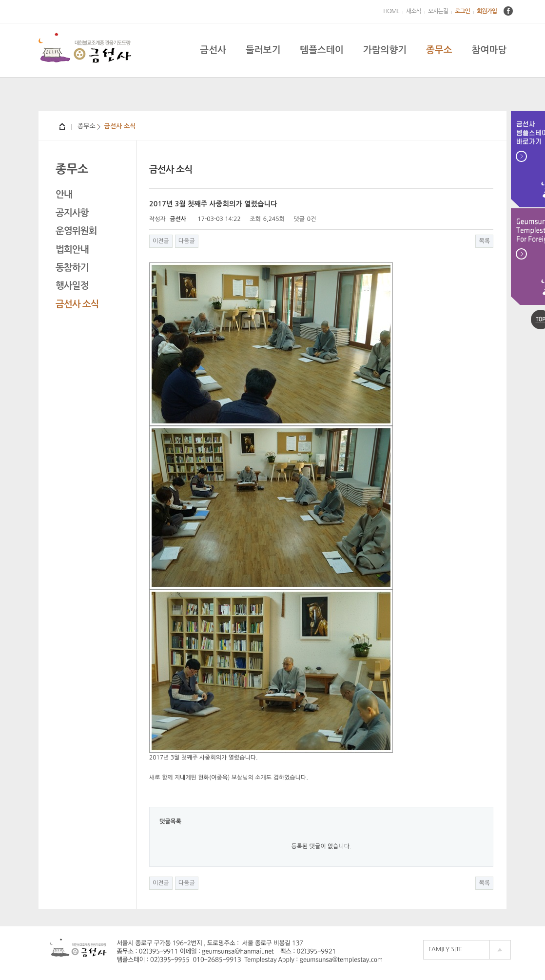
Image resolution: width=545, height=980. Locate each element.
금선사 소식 (77, 304)
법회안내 (72, 250)
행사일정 (72, 286)
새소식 (414, 11)
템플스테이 (321, 50)
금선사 (213, 50)
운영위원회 (76, 231)
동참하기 (72, 268)
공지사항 (72, 213)
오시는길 (438, 11)
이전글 (161, 241)
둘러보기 (263, 50)
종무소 (439, 50)
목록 (484, 241)
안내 (64, 194)
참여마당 (489, 50)
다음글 (187, 241)
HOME (391, 11)
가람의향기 (385, 50)
